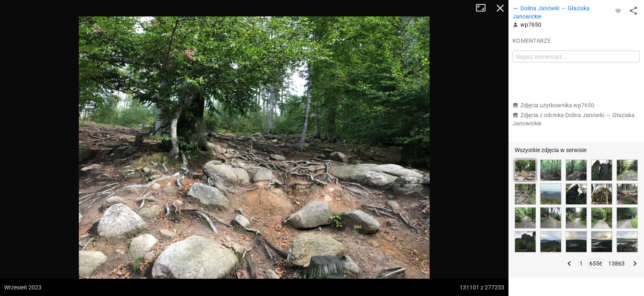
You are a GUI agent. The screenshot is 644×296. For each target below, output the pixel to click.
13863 (616, 264)
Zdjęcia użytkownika (553, 105)
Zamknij (500, 8)
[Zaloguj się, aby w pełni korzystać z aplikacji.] (618, 11)
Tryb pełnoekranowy (484, 8)
